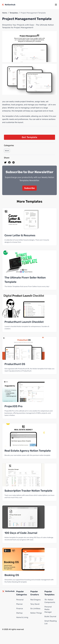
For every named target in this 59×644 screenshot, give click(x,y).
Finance (20, 608)
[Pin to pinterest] (13, 162)
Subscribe (29, 188)
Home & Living (22, 617)
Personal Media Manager (48, 609)
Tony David (35, 604)
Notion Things (36, 613)
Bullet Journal (50, 616)
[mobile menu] (56, 5)
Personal (20, 600)
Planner (19, 604)
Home (5, 13)
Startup (19, 613)
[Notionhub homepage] (9, 5)
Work (7, 151)
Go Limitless (35, 608)
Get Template (30, 137)
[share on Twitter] (5, 162)
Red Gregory (35, 600)
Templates (14, 13)
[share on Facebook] (9, 162)
